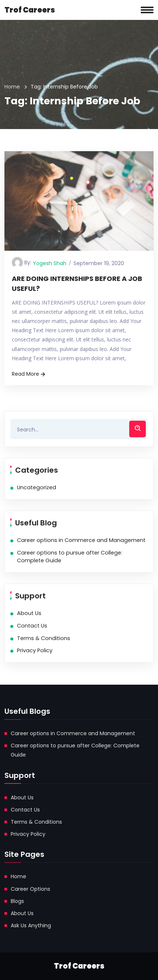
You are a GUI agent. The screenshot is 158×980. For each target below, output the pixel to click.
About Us (29, 613)
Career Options (30, 889)
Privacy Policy (35, 650)
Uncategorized (37, 487)
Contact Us (32, 626)
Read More (29, 374)
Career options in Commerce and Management (81, 540)
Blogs (17, 901)
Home (12, 87)
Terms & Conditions (44, 638)
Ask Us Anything (31, 925)
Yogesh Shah (50, 263)
